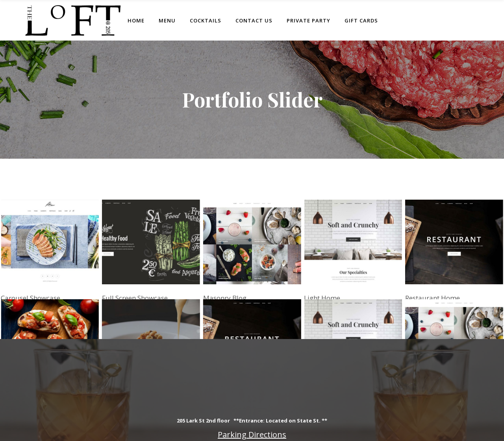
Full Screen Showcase (135, 298)
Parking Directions (252, 435)
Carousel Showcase (31, 298)
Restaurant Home (437, 290)
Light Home (324, 296)
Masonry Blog (225, 297)
